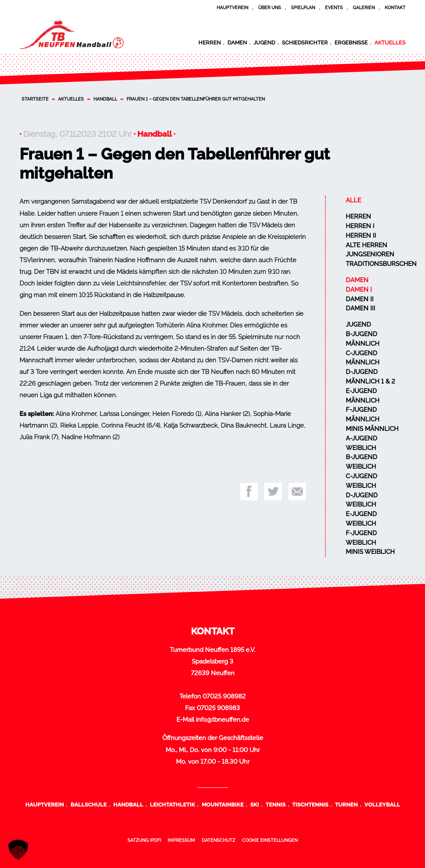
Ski (255, 804)
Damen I (359, 290)
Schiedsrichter (305, 42)
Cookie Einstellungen (270, 840)
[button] (18, 850)
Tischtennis (310, 804)
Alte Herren (366, 245)
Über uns (270, 7)
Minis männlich (372, 429)
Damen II (360, 299)
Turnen (346, 804)
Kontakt (395, 7)
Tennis (276, 804)
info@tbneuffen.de (222, 720)
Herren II (361, 236)
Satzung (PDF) (144, 840)
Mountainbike (223, 804)
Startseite (35, 99)
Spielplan (303, 7)
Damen (237, 42)
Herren (210, 42)
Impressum (181, 840)
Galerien (364, 7)
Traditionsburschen (381, 264)
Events (334, 7)
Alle (353, 200)
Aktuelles (390, 42)
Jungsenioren (370, 254)
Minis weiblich (370, 552)
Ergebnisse (351, 42)
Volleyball (382, 804)
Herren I (360, 226)
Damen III (360, 308)
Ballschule (89, 804)
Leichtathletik (172, 804)
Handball (105, 99)
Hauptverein (232, 7)
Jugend (264, 42)
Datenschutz (219, 840)
